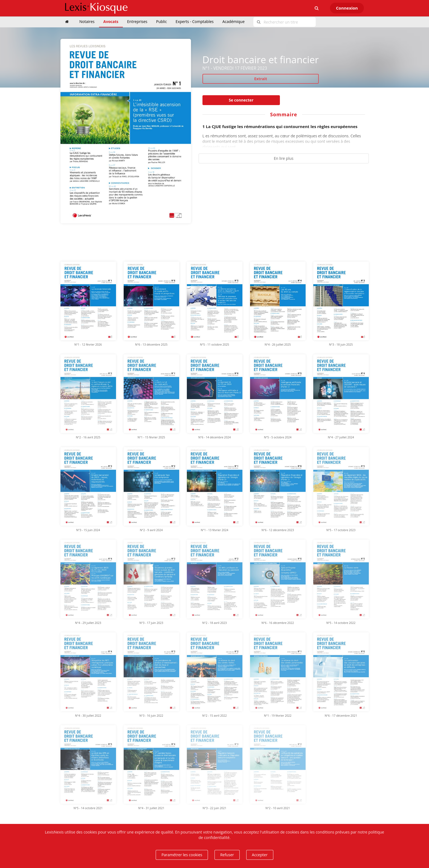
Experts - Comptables (195, 21)
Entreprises (137, 21)
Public (162, 21)
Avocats (111, 21)
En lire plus (284, 158)
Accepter (260, 855)
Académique (234, 21)
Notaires (87, 21)
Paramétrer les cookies (182, 855)
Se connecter (241, 100)
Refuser (227, 855)
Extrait (261, 79)
